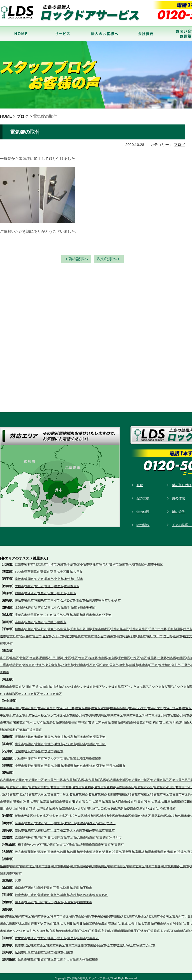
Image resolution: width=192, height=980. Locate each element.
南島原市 (93, 935)
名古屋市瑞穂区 (117, 791)
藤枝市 (173, 813)
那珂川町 (75, 928)
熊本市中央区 (56, 942)
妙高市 (72, 734)
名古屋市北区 (16, 791)
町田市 (153, 662)
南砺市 (91, 741)
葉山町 (164, 720)
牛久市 (59, 605)
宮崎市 (49, 949)
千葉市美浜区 (120, 626)
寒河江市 (31, 590)
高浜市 (48, 798)
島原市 (72, 935)
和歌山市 (72, 842)
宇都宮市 (21, 612)
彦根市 (29, 820)
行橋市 (158, 921)
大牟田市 (69, 921)
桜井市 (90, 827)
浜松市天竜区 (24, 813)
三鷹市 (4, 662)
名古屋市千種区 (17, 784)
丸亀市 (55, 892)
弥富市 (141, 806)
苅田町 (116, 928)
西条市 (59, 899)
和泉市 (172, 849)
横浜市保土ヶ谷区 (35, 712)
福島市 (29, 597)
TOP (140, 482)
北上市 (59, 576)
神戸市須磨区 (117, 863)
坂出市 (65, 892)
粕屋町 (96, 928)
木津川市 (115, 834)
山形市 (62, 590)
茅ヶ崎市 (104, 720)
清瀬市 (40, 662)
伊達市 (94, 561)
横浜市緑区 (55, 712)
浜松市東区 (76, 813)
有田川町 (118, 842)
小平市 (91, 662)
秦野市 (116, 720)
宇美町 (106, 928)
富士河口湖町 (82, 756)
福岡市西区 (77, 913)
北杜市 (19, 756)
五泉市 (49, 734)
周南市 (78, 885)
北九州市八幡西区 (135, 913)
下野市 (107, 612)
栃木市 (97, 612)
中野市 (19, 762)
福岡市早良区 (59, 913)
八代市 (151, 942)
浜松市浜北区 (59, 813)
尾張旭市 (45, 806)
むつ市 (19, 569)
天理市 (55, 827)
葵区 (154, 813)
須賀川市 (92, 597)
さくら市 (47, 612)
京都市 (19, 834)
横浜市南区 (71, 712)
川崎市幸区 (115, 712)
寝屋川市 (31, 849)
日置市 (42, 957)
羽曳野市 (128, 849)
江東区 (66, 655)
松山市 (39, 899)
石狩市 (29, 561)
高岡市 (29, 741)
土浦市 (19, 605)
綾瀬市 (73, 720)
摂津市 (182, 849)
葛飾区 (14, 655)
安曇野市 (70, 762)
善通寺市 (44, 892)
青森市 (45, 569)
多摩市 (143, 662)
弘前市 (55, 569)
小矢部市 (70, 741)
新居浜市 (70, 899)
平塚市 (83, 720)
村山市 (19, 590)
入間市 (27, 684)
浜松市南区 (123, 813)
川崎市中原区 (133, 712)
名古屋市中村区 (39, 784)
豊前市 (63, 928)
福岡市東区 (7, 913)
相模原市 (20, 720)
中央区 (135, 655)
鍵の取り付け (182, 482)
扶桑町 (112, 806)
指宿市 (93, 957)
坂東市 (49, 605)
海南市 (96, 842)
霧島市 (32, 957)
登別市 (114, 561)
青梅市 (4, 669)
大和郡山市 (42, 827)
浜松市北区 (41, 813)
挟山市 (47, 684)
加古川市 (6, 870)
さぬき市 (86, 892)
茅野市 (101, 762)
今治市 (49, 899)
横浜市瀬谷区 (172, 705)
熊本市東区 (73, 942)
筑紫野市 (92, 921)
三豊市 (32, 892)
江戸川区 (55, 655)
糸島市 (103, 921)
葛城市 (100, 827)
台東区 (34, 655)
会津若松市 (68, 597)
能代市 (29, 583)
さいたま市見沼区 (115, 684)
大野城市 (124, 921)
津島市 (122, 806)
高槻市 (42, 849)
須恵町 (165, 928)
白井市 (112, 633)
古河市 (39, 605)
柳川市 (136, 921)
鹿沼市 (58, 612)
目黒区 (181, 655)
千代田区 (124, 655)
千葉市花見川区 (81, 626)
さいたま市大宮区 (161, 684)
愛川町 (174, 720)
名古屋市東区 (78, 791)
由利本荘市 (72, 583)
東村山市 (80, 662)
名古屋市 (6, 777)
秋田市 (39, 583)
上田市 (59, 762)
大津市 (39, 820)
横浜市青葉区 (47, 705)
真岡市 (78, 612)
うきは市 (42, 928)
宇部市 (58, 885)
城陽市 (91, 834)
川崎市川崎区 (98, 712)
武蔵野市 (16, 662)
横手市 (59, 583)
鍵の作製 (178, 495)
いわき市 (115, 597)
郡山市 (81, 597)
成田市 (158, 633)
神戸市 (14, 863)
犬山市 (14, 806)
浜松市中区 (108, 813)
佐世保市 (21, 935)
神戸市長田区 (98, 863)
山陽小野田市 (44, 885)
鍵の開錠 (143, 522)
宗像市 (113, 921)
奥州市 (69, 576)
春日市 (81, 921)
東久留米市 (53, 662)
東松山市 (6, 684)
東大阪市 (96, 849)
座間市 (63, 720)
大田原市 (34, 612)
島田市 (182, 813)
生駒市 (29, 827)
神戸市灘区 (43, 863)
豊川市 (8, 798)
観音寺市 (21, 892)
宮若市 (54, 928)
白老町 (104, 561)
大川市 (31, 928)
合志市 (111, 942)
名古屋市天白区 (36, 791)
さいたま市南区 (51, 691)
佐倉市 (52, 626)
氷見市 (19, 741)
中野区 (162, 655)
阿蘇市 (102, 942)
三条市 (81, 734)
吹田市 (65, 849)
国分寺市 (103, 662)
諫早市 (52, 935)
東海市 (110, 798)
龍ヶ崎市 (80, 605)
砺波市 (81, 741)
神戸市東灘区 (170, 863)
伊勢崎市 (50, 619)
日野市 (186, 662)
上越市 (29, 734)
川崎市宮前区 (170, 712)
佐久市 (81, 762)
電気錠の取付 (25, 131)
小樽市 (52, 561)
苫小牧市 (83, 561)
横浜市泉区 (83, 705)
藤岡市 (62, 619)
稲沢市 (34, 806)
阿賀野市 (100, 734)
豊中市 (84, 849)
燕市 (90, 734)
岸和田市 (161, 849)
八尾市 (107, 849)
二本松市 (53, 597)
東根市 (42, 590)
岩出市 (61, 842)
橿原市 (110, 827)
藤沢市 (93, 720)
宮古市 (39, 576)
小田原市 (140, 720)
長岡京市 (60, 834)
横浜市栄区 (155, 705)
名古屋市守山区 (164, 784)
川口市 (17, 684)
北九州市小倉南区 (160, 913)
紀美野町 (85, 842)
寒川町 (184, 720)
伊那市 (111, 762)
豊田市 (67, 798)
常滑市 (149, 798)
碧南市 (57, 798)
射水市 (59, 741)
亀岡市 (39, 834)
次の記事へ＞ (109, 258)
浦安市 (69, 633)
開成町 (4, 727)
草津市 (81, 820)
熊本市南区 (89, 942)
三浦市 (8, 720)
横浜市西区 (14, 712)
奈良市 (19, 827)
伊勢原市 (127, 720)
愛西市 (131, 806)
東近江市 (70, 820)
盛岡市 (29, 576)
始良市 (22, 957)
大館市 (19, 583)
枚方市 (19, 849)
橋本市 (22, 842)
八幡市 (81, 834)
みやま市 (20, 928)
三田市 (185, 863)
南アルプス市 (53, 756)
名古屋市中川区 (117, 777)
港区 (144, 655)
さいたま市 (69, 684)
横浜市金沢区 (100, 705)
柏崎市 (39, 734)
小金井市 (67, 662)
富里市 (37, 633)
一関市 (78, 576)
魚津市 (49, 741)
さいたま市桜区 (29, 691)
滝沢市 (19, 576)
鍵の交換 (143, 495)
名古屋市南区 (160, 791)
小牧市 (24, 806)
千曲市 (49, 762)
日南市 (69, 949)
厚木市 (31, 720)
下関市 (29, 885)
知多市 (129, 798)
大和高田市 (78, 827)
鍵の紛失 (178, 508)
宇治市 (72, 834)
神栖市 (91, 605)
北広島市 (41, 561)
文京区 (83, 655)
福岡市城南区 (113, 913)
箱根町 (14, 727)
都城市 (59, 949)
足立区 (4, 655)
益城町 (121, 942)
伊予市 (19, 899)
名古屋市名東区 (83, 784)
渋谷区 (172, 655)
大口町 (102, 806)
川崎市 (84, 712)
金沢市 (29, 748)
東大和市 (165, 662)
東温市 (29, 899)
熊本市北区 (22, 942)
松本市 (91, 762)
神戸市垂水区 (136, 863)
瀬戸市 (100, 798)
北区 (75, 655)
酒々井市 (26, 633)
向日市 (49, 834)
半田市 (139, 798)
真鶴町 (24, 727)
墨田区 (44, 655)
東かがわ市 (100, 892)
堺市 (151, 849)
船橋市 (19, 626)
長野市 (29, 762)
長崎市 (81, 935)
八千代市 (58, 633)
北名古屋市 (79, 806)
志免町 (86, 928)
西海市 (32, 935)
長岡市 (19, 734)
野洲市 (59, 820)
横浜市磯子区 (65, 705)
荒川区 (24, 655)
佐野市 (68, 612)
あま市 (151, 806)
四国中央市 (84, 899)
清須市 (66, 806)
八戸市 (78, 569)
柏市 (120, 633)
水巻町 (145, 928)
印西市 (141, 633)
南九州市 (82, 957)
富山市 (101, 741)
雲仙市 (62, 935)
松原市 (117, 849)
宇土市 (131, 942)
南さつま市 (68, 957)
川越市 (57, 684)
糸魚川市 (60, 734)
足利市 (87, 612)
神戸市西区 (153, 863)
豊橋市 (18, 798)
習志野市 (41, 626)
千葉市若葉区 (139, 626)
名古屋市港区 (125, 784)
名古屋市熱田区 (161, 777)
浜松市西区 (92, 813)
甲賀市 (111, 820)
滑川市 (39, 741)
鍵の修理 (143, 508)
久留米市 (47, 921)
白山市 (59, 748)
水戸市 (29, 605)
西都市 (39, 949)
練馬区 (152, 655)
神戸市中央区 (60, 863)
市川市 (29, 626)
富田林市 (141, 849)
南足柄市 (153, 720)
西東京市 (29, 662)
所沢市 (37, 684)
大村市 (42, 935)
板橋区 (93, 655)
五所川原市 (32, 569)
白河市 (103, 597)
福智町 (175, 928)
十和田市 (66, 569)
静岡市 (136, 813)
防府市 (68, 885)
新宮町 (184, 928)
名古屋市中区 (35, 777)
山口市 (19, 885)
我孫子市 (130, 633)
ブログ (179, 144)
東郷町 (178, 798)
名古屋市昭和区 (74, 777)
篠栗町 (135, 928)
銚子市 (8, 641)
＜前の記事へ (76, 258)
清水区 (146, 813)
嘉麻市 (8, 928)
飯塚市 (58, 921)
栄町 (150, 633)
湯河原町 (35, 727)
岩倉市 (57, 806)
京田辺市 (103, 834)
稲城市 (134, 662)
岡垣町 (125, 928)
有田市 (106, 842)
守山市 (49, 820)
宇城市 (141, 942)
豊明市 (38, 798)
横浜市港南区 (119, 705)
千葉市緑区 (175, 626)
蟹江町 (171, 806)
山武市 (178, 633)
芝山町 (168, 633)
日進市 (77, 798)
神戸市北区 (27, 863)
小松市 (39, 748)
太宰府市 (147, 921)
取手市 (69, 605)
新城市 (159, 798)
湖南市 (101, 820)
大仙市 (49, 583)
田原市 (169, 798)
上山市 (72, 590)
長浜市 (19, 820)
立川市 (176, 662)
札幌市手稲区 (154, 561)
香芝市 (65, 827)
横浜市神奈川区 (10, 705)
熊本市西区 (38, 942)
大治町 (161, 806)
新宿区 (113, 655)
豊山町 (92, 806)
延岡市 (19, 949)
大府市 (119, 798)
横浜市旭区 (29, 705)
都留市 (96, 756)
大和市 (41, 720)
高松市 (75, 892)
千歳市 (72, 561)
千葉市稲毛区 (101, 626)
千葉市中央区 (157, 626)
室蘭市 (124, 561)
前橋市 (29, 619)
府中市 (124, 662)
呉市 (18, 877)
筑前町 (155, 928)
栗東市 (91, 820)
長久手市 (88, 798)
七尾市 (19, 748)
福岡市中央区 (94, 913)
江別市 (19, 561)
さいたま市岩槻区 (90, 684)
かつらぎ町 (35, 842)
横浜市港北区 (138, 705)
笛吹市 (68, 756)
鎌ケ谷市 (100, 633)
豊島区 (103, 655)
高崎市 (19, 619)
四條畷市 (53, 849)
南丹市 (29, 834)
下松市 (87, 885)
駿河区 (163, 813)
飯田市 (121, 762)
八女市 (168, 921)
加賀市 (49, 748)
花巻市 (49, 576)
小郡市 (178, 921)
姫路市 (4, 863)
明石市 (17, 870)
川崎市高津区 (151, 712)
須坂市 (39, 762)
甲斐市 (29, 756)
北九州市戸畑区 (29, 921)
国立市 (114, 662)
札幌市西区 (137, 561)
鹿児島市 (53, 957)
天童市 (52, 590)
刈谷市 (28, 798)
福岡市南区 (23, 913)
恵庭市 (62, 561)
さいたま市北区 (138, 684)
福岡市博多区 (41, 913)
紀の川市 (50, 842)
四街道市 (63, 626)
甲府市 (39, 756)
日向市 (29, 949)
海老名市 (52, 720)
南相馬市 (41, 597)
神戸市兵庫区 (79, 863)
